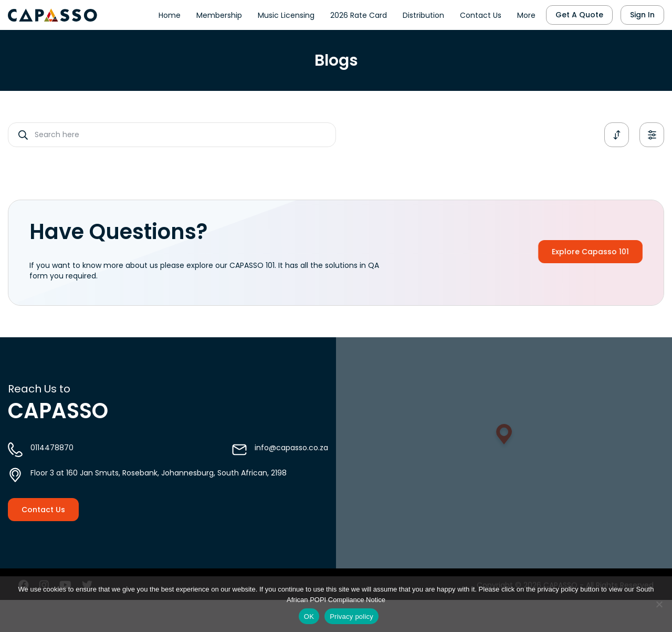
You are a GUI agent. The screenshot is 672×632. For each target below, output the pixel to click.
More (526, 13)
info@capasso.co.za (291, 460)
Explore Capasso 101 (608, 252)
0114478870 (52, 460)
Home (170, 13)
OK (309, 617)
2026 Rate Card (359, 13)
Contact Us (481, 13)
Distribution (423, 13)
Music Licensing (286, 13)
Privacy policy (351, 617)
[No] (659, 604)
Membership (219, 13)
